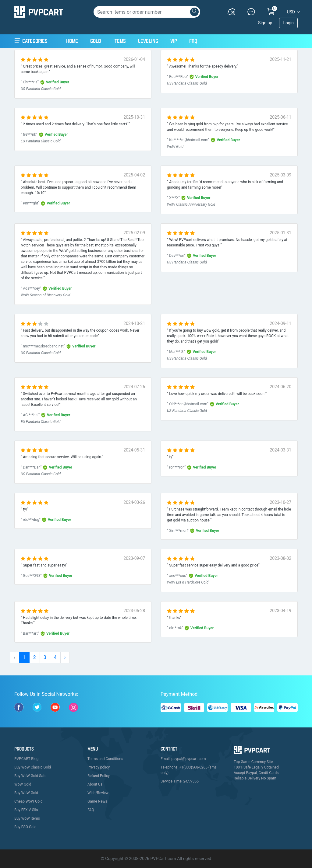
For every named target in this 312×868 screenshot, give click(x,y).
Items (120, 41)
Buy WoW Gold (26, 793)
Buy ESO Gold (25, 827)
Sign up (265, 23)
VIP (174, 41)
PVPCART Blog (26, 759)
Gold (96, 41)
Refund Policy (99, 776)
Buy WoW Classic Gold (33, 767)
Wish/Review (98, 793)
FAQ (193, 41)
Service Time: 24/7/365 (180, 781)
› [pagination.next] (65, 657)
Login (288, 23)
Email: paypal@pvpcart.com (183, 759)
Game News (97, 801)
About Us (95, 784)
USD (291, 12)
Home (72, 40)
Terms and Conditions (105, 759)
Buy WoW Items (27, 818)
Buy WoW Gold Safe (30, 776)
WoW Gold (23, 784)
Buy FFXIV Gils (26, 810)
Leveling (148, 41)
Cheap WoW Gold (28, 801)
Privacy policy (99, 767)
